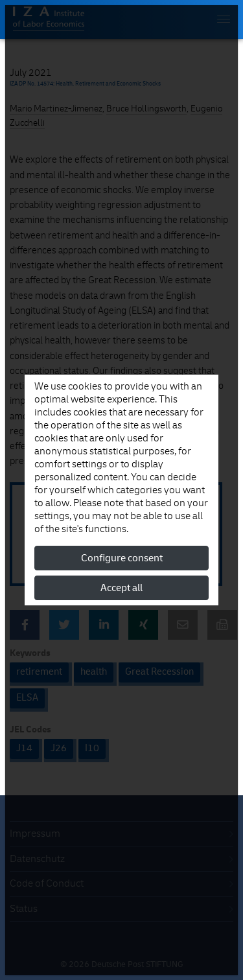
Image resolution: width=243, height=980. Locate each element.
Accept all (121, 588)
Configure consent (122, 558)
